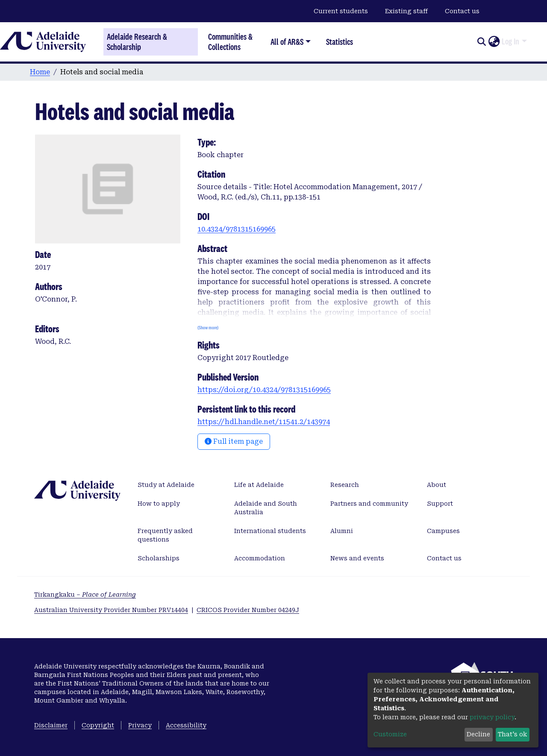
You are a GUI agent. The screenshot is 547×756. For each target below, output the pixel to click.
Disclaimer (51, 725)
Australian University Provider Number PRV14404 (111, 610)
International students (270, 531)
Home (40, 72)
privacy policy (492, 717)
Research (345, 485)
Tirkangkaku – (85, 595)
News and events (357, 558)
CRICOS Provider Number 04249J (248, 610)
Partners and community (369, 504)
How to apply (159, 504)
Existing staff (406, 11)
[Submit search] (481, 42)
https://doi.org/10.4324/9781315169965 (264, 390)
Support (440, 504)
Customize (390, 734)
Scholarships (159, 558)
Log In (510, 41)
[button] (494, 42)
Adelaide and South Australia (266, 508)
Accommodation (260, 558)
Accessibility (186, 725)
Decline (478, 734)
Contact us (462, 11)
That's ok (512, 734)
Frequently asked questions (165, 535)
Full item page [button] (234, 441)
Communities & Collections (230, 42)
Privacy (140, 725)
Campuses (443, 531)
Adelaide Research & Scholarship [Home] (137, 42)
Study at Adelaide (166, 485)
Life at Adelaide (259, 485)
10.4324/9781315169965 (237, 229)
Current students (341, 11)
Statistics (340, 42)
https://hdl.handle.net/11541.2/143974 (264, 422)
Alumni (342, 531)
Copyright (98, 725)
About (437, 485)
